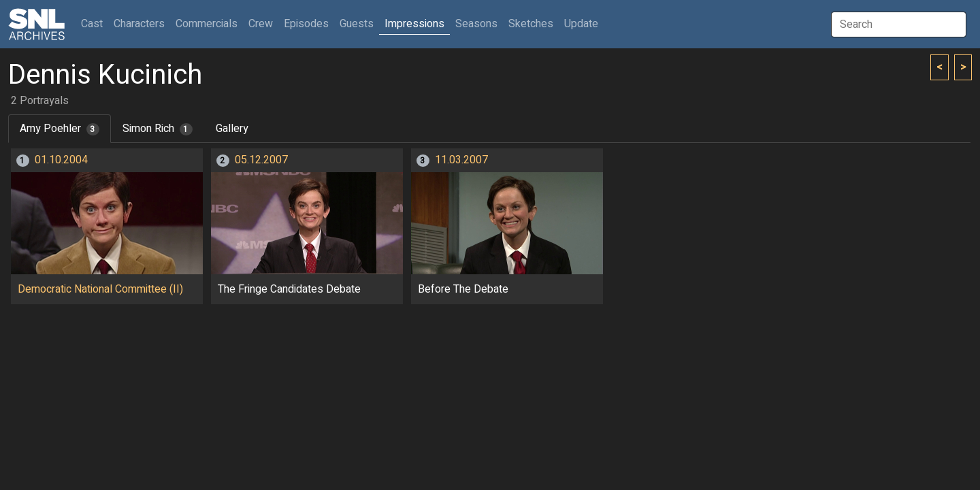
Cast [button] (95, 23)
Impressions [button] (414, 24)
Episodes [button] (306, 24)
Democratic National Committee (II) (100, 289)
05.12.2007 (261, 160)
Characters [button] (139, 24)
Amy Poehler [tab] (60, 129)
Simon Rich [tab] (158, 129)
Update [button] (581, 24)
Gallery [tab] (232, 129)
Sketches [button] (531, 24)
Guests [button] (357, 24)
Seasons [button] (476, 24)
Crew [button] (261, 24)
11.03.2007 (461, 160)
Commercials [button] (207, 24)
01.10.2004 (61, 160)
